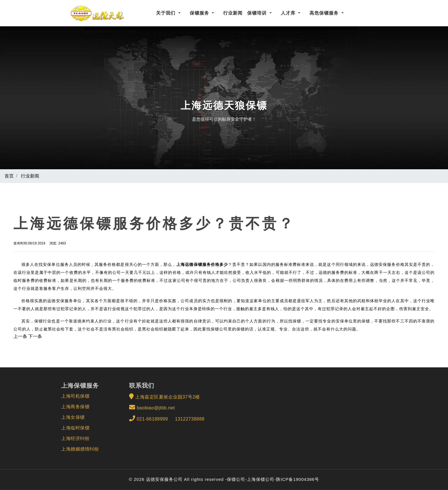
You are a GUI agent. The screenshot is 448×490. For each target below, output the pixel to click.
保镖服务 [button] (200, 13)
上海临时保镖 (75, 428)
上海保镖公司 (261, 479)
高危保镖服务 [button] (325, 13)
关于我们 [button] (166, 13)
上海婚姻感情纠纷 (80, 449)
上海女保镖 (73, 417)
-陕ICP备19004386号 (297, 479)
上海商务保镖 (75, 407)
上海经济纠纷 (75, 438)
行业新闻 (233, 13)
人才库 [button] (289, 13)
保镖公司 (236, 479)
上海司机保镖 (75, 396)
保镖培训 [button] (258, 13)
